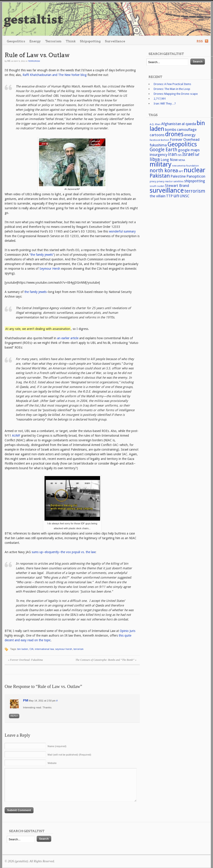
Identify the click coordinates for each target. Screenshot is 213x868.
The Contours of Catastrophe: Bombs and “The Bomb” (106, 660)
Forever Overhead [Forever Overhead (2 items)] (185, 139)
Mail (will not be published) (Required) (69, 755)
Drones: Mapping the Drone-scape (176, 94)
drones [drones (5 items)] (174, 134)
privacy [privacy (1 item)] (161, 181)
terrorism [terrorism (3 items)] (195, 191)
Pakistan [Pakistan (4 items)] (160, 176)
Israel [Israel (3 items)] (188, 154)
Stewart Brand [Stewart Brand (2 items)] (177, 186)
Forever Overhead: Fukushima (25, 660)
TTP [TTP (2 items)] (169, 196)
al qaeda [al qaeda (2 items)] (189, 124)
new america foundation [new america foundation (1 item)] (185, 166)
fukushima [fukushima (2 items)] (158, 145)
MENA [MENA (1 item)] (182, 160)
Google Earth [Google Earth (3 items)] (164, 150)
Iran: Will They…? (165, 104)
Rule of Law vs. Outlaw (37, 55)
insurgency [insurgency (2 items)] (159, 155)
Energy (35, 41)
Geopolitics (16, 41)
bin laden (23, 649)
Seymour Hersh (50, 269)
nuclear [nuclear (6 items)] (195, 170)
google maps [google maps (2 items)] (189, 150)
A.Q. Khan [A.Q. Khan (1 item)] (155, 124)
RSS (200, 41)
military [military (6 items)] (161, 164)
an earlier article (68, 338)
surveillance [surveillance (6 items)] (167, 190)
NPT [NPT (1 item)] (181, 171)
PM (26, 700)
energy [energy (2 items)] (190, 135)
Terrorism (53, 41)
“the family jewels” (42, 255)
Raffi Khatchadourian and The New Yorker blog (55, 75)
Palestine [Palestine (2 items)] (178, 176)
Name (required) (57, 746)
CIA (31, 649)
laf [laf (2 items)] (197, 155)
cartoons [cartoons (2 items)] (157, 135)
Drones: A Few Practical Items (172, 84)
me (9, 61)
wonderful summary (122, 231)
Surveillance (115, 41)
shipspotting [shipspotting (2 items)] (195, 181)
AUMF (16, 436)
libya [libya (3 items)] (155, 159)
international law (44, 649)
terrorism (78, 649)
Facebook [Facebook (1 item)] (155, 140)
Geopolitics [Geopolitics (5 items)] (182, 144)
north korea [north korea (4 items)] (164, 170)
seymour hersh (64, 649)
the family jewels (35, 292)
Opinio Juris (128, 631)
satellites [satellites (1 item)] (178, 181)
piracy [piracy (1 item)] (153, 181)
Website (52, 763)
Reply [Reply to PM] (14, 716)
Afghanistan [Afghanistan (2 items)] (171, 124)
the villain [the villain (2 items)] (158, 196)
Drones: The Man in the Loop (172, 89)
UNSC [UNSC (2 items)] (185, 196)
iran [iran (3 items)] (172, 154)
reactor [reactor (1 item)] (169, 181)
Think (71, 41)
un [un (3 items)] (176, 196)
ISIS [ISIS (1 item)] (180, 155)
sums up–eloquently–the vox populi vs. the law (64, 552)
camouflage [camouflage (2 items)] (187, 130)
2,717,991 (160, 99)
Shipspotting (90, 41)
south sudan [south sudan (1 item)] (157, 186)
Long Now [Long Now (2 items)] (169, 160)
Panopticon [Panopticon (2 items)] (196, 176)
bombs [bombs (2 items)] (171, 130)
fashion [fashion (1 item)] (165, 140)
